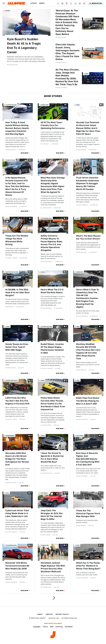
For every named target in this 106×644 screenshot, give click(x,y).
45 (31, 436)
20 (66, 327)
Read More (24, 153)
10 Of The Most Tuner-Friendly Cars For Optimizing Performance (53, 125)
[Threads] (75, 3)
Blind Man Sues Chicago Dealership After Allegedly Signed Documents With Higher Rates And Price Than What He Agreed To (53, 185)
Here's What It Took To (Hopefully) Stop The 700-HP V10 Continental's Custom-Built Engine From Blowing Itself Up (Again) (87, 298)
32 (66, 272)
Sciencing (59, 627)
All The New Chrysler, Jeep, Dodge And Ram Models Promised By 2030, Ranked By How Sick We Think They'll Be (67, 77)
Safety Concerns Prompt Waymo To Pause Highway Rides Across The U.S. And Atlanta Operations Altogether (51, 243)
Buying (43, 160)
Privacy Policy (62, 614)
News (42, 3)
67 (31, 272)
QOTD (7, 218)
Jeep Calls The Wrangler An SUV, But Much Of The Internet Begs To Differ (52, 515)
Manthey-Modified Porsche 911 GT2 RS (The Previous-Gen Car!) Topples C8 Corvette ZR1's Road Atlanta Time (88, 351)
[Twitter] (71, 3)
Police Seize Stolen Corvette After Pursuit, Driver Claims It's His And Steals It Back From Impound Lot (53, 404)
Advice (43, 272)
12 (102, 327)
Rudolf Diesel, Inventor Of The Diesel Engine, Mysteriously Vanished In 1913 (52, 348)
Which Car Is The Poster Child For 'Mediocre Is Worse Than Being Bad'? (88, 566)
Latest (34, 3)
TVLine (45, 627)
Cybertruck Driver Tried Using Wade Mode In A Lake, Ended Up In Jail (17, 513)
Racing (8, 11)
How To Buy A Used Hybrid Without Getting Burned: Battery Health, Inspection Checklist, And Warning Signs (17, 128)
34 (31, 327)
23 (102, 493)
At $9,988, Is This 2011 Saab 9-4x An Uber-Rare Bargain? (17, 292)
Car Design (88, 19)
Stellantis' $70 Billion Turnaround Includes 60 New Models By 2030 (17, 566)
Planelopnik (45, 545)
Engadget (37, 627)
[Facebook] (58, 3)
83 (102, 545)
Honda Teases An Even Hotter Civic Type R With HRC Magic (17, 347)
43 (66, 545)
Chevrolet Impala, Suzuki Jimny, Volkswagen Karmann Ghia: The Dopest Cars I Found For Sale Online (67, 52)
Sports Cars (45, 105)
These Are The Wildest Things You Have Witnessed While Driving (17, 240)
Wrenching (80, 272)
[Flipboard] (67, 3)
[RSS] (84, 3)
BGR (52, 627)
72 (102, 218)
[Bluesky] (62, 3)
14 (102, 272)
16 (66, 218)
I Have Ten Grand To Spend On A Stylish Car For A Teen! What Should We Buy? (52, 457)
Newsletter (96, 3)
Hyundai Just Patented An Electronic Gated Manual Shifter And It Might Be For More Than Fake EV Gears (88, 128)
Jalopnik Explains (11, 105)
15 (66, 160)
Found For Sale (90, 48)
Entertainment (10, 435)
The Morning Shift (46, 218)
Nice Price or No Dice (12, 272)
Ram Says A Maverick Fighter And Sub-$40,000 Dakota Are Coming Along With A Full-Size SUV (88, 459)
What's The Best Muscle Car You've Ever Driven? (88, 237)
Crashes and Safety (12, 380)
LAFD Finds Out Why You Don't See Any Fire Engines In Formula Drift (17, 401)
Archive (49, 614)
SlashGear (69, 627)
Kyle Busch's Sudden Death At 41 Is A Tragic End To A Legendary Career (24, 46)
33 (31, 493)
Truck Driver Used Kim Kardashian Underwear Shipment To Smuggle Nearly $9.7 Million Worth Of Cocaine (88, 183)
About (40, 614)
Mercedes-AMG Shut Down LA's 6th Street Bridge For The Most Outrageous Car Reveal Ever (17, 459)
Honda (8, 326)
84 (31, 545)
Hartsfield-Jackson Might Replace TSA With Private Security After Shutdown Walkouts (53, 567)
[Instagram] (80, 3)
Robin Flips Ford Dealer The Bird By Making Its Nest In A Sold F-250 (88, 401)
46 (102, 436)
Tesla (7, 493)
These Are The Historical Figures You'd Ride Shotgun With (88, 513)
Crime (43, 380)
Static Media (40, 618)
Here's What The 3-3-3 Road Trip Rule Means (52, 291)
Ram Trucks (80, 435)
